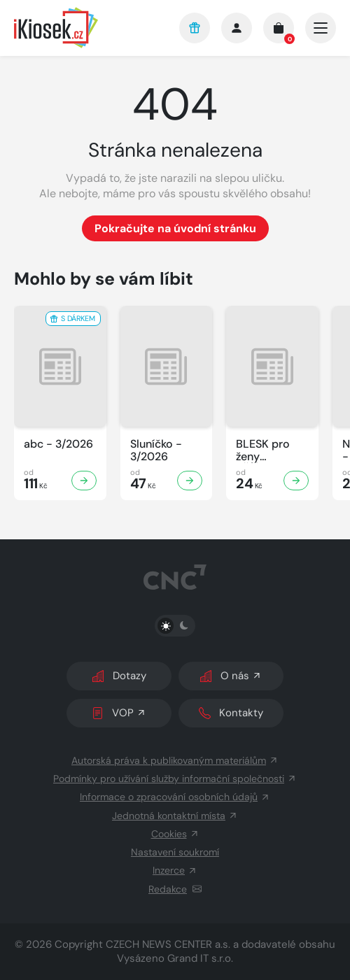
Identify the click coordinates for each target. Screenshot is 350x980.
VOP (119, 713)
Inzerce (175, 870)
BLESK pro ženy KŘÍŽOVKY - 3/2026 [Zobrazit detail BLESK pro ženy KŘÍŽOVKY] (267, 450)
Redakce (175, 889)
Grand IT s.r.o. (200, 958)
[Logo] (87, 28)
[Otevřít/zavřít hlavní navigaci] (321, 28)
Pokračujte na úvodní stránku (175, 228)
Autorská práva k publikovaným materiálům (175, 760)
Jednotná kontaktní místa (175, 816)
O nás (231, 676)
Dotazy (119, 676)
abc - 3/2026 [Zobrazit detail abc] (58, 444)
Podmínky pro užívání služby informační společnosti (175, 779)
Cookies (175, 834)
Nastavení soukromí (175, 852)
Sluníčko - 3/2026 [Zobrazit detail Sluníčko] (156, 450)
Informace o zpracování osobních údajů (175, 797)
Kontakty (231, 713)
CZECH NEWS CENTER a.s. (168, 944)
